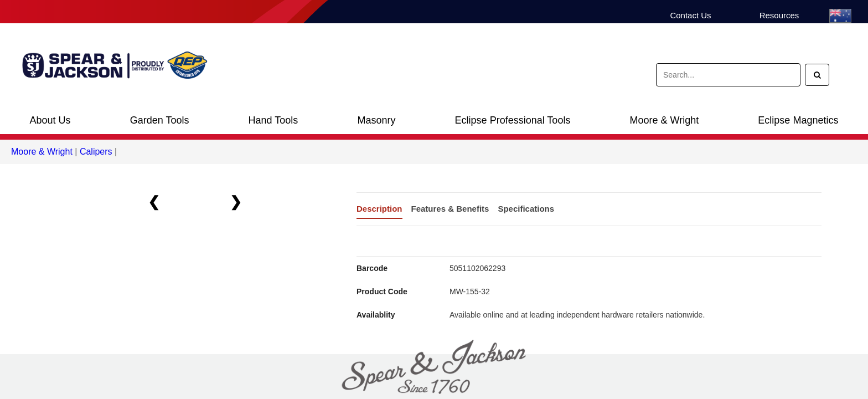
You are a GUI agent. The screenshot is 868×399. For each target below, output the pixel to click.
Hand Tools (273, 120)
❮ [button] (154, 202)
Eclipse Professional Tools (513, 120)
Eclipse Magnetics (798, 120)
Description (379, 209)
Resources (779, 15)
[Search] (817, 75)
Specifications (526, 209)
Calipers (96, 152)
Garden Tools (160, 120)
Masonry (376, 120)
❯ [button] (236, 202)
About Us (50, 120)
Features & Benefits (450, 209)
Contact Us (690, 15)
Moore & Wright (665, 120)
